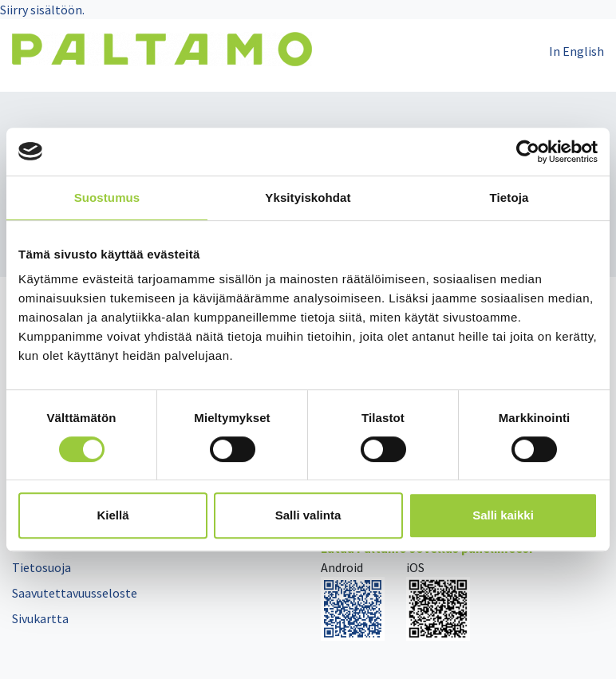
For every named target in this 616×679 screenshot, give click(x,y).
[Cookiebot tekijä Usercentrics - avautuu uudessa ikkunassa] (528, 152)
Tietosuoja (41, 567)
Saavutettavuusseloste (75, 593)
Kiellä (113, 515)
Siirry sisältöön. (42, 10)
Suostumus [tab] (107, 197)
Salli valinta (308, 515)
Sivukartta (40, 618)
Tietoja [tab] (509, 197)
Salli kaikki (503, 515)
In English (577, 51)
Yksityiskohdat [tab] (308, 197)
